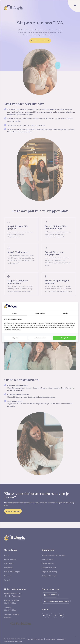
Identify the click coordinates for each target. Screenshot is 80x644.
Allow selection (40, 338)
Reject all (16, 338)
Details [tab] (66, 313)
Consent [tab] (14, 313)
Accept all (64, 338)
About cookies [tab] (40, 313)
